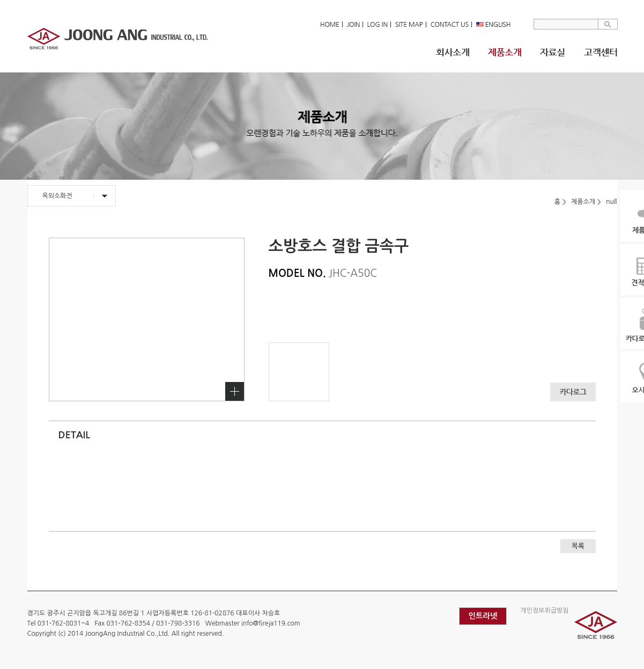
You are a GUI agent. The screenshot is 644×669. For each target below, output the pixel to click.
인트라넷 (483, 616)
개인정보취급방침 (544, 611)
